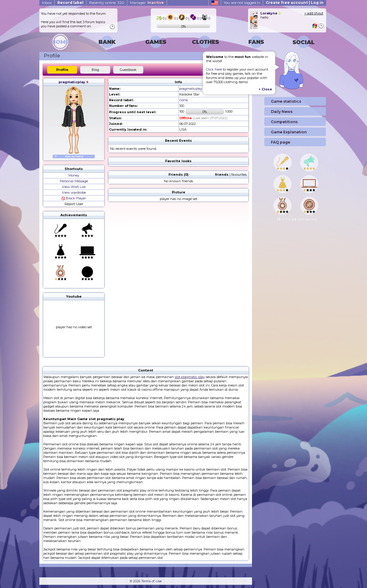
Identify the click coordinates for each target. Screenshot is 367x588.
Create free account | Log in (295, 3)
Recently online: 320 (107, 3)
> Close (265, 89)
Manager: (147, 3)
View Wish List (74, 187)
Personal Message (74, 181)
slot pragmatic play (190, 377)
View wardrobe (74, 192)
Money (74, 175)
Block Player (74, 198)
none (183, 100)
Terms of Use (151, 581)
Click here (214, 69)
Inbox (47, 3)
